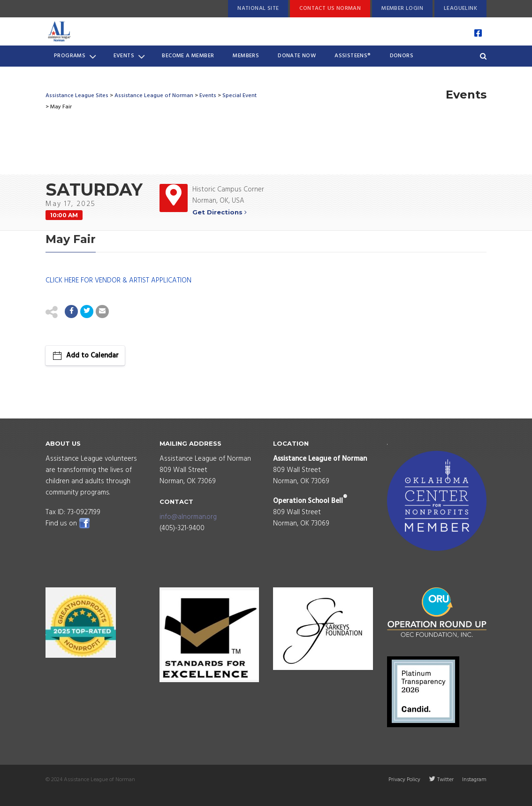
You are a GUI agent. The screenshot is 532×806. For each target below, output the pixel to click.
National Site (258, 8)
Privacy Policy (404, 780)
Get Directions (220, 212)
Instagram (474, 780)
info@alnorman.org (188, 517)
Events (129, 56)
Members (246, 56)
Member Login (402, 8)
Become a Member (188, 56)
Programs (75, 56)
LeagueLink (460, 8)
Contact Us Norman (330, 8)
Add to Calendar (92, 356)
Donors (402, 56)
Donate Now (297, 56)
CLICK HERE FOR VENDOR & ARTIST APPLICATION (118, 281)
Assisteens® (353, 56)
